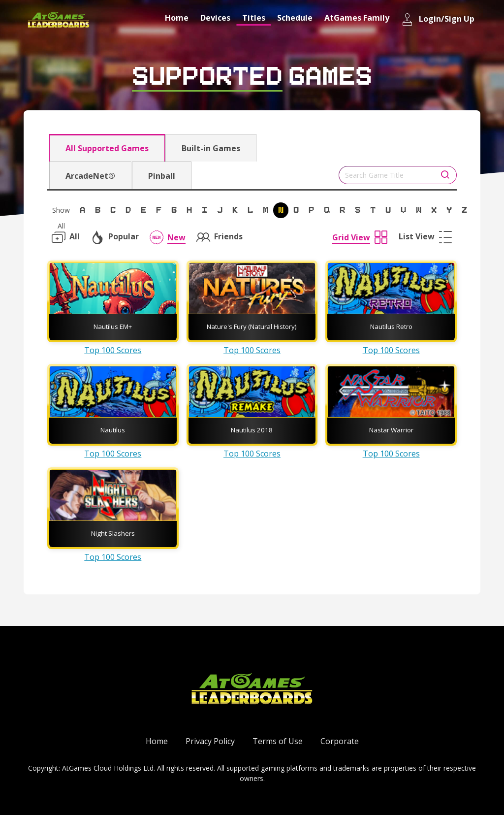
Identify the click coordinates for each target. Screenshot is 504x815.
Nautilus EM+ (113, 326)
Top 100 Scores (113, 350)
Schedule (295, 18)
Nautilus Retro (391, 326)
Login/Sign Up (438, 19)
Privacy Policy (210, 741)
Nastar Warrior (391, 430)
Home (177, 18)
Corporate (340, 741)
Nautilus (113, 430)
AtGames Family (357, 18)
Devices (215, 18)
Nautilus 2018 (252, 430)
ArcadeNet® (90, 176)
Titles (254, 18)
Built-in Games (211, 148)
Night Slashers (113, 533)
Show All (61, 212)
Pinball (162, 176)
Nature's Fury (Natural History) (252, 326)
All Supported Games (107, 148)
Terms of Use (278, 741)
